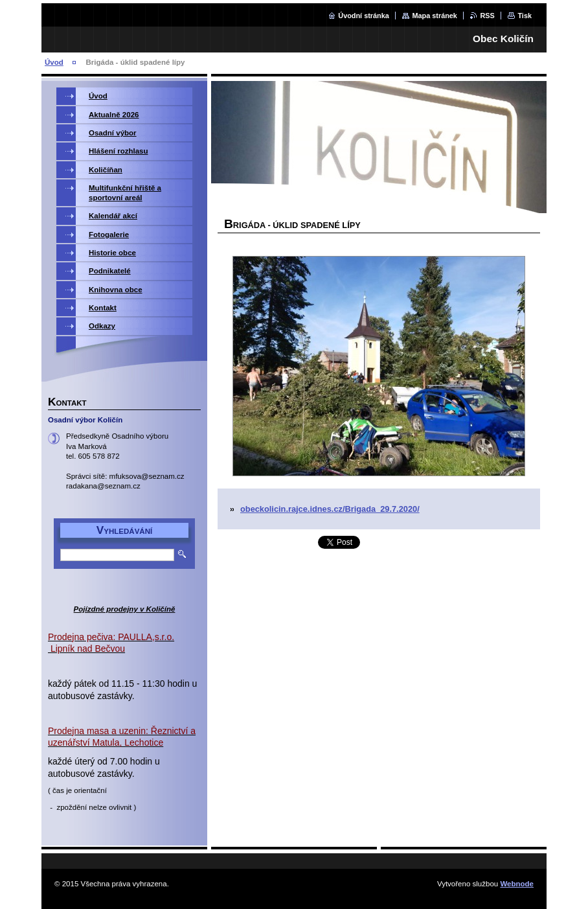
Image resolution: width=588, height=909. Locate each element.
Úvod (54, 62)
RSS (487, 16)
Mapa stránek (435, 16)
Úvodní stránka (364, 16)
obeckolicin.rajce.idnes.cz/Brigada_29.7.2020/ (330, 509)
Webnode (517, 884)
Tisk (525, 16)
